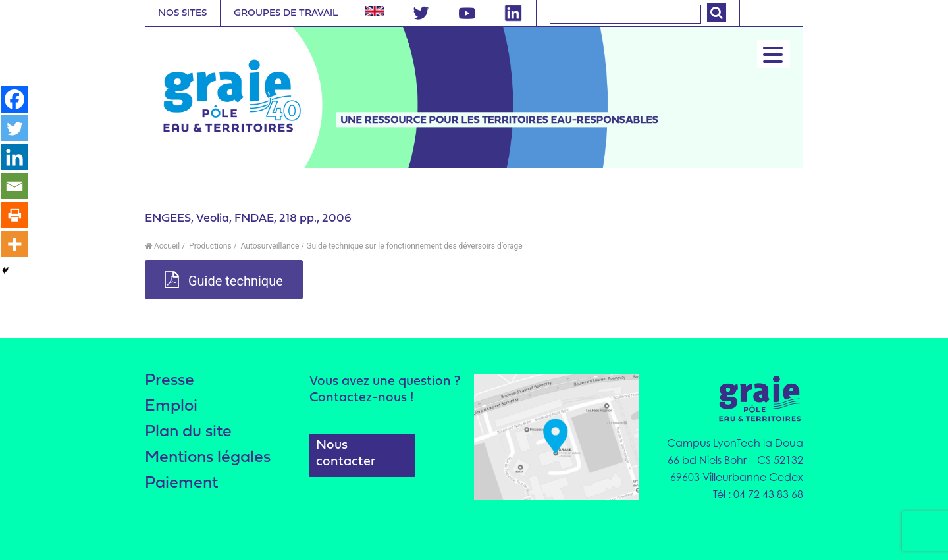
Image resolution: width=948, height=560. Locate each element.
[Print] (14, 215)
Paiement (181, 483)
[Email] (14, 186)
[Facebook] (14, 99)
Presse (170, 381)
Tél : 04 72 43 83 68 (758, 494)
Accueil (162, 246)
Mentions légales (208, 458)
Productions (209, 246)
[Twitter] (14, 128)
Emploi (171, 406)
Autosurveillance (269, 246)
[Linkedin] (14, 157)
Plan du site (188, 432)
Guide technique (224, 280)
